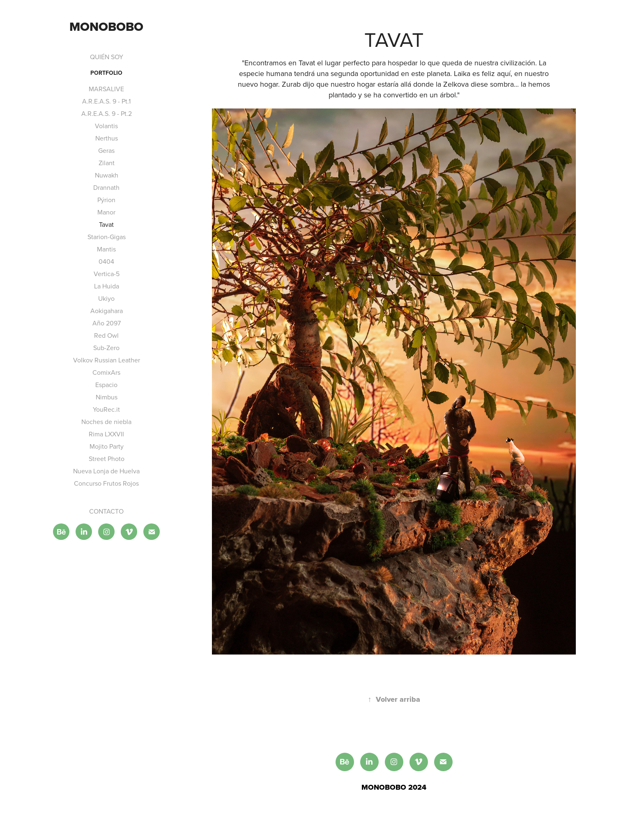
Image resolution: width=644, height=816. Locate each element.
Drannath (106, 187)
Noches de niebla (106, 422)
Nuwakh (107, 175)
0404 (106, 261)
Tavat (106, 224)
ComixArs (106, 372)
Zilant (107, 163)
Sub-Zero (106, 348)
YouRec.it (106, 409)
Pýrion (106, 200)
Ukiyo (106, 298)
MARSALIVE (106, 89)
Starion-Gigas (107, 237)
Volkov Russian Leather (107, 360)
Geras (106, 150)
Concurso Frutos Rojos (106, 483)
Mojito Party (107, 446)
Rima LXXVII (106, 434)
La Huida (107, 286)
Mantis (106, 249)
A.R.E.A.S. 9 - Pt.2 (107, 113)
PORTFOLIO (106, 73)
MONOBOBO (106, 27)
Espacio (106, 385)
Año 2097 (107, 323)
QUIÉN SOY (107, 57)
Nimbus (107, 397)
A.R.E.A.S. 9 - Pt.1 (106, 101)
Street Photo (107, 459)
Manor (106, 212)
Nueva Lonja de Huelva (106, 471)
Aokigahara (107, 311)
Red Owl (106, 335)
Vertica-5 (107, 274)
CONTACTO (106, 511)
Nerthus (107, 138)
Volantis (106, 126)
